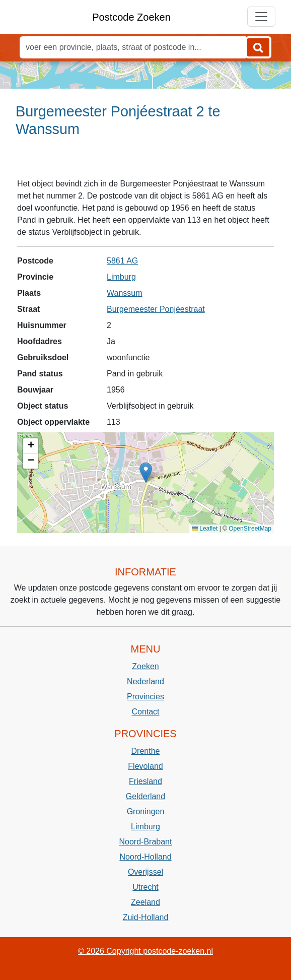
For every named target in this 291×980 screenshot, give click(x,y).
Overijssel (146, 872)
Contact (145, 712)
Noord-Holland (145, 857)
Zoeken (145, 666)
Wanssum (125, 293)
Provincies (146, 697)
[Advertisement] (146, 162)
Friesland (146, 781)
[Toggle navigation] (261, 17)
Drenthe (146, 751)
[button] (146, 472)
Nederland (146, 681)
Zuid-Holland (146, 917)
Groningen (146, 811)
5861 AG (122, 261)
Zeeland (146, 902)
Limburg (121, 277)
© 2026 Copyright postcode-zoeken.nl (146, 951)
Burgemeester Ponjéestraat (156, 309)
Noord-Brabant (146, 842)
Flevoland (145, 766)
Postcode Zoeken (131, 17)
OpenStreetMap (250, 529)
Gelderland (146, 796)
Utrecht (146, 887)
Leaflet (205, 529)
